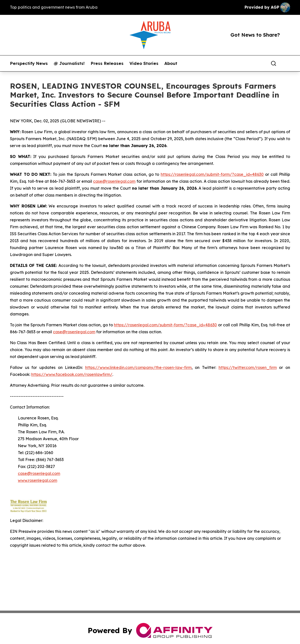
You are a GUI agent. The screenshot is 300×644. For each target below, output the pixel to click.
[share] (287, 63)
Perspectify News (29, 63)
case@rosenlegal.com (114, 181)
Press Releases (107, 63)
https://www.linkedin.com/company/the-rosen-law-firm (138, 367)
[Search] (274, 63)
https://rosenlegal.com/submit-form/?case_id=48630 (212, 174)
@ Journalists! (69, 63)
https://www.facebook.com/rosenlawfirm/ (72, 374)
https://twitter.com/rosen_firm (248, 367)
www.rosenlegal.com (37, 480)
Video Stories (144, 63)
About (171, 63)
